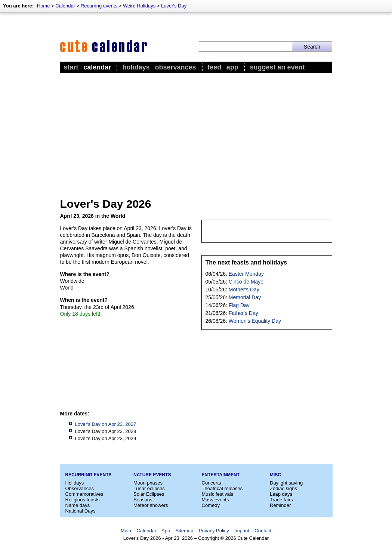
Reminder (280, 505)
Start (71, 67)
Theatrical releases (222, 488)
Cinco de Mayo (246, 282)
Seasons (143, 500)
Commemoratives (84, 494)
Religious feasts (83, 500)
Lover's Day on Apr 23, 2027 (106, 424)
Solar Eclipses (149, 494)
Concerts (212, 483)
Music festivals (218, 494)
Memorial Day (245, 297)
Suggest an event (277, 67)
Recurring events (99, 6)
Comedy (211, 505)
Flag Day (239, 305)
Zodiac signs (283, 488)
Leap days (281, 494)
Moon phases (148, 483)
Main (126, 531)
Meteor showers (151, 505)
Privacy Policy (214, 531)
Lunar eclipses (149, 488)
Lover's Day (174, 6)
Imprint (242, 531)
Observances (175, 67)
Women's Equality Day (255, 321)
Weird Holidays (139, 6)
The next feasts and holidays (246, 262)
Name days (78, 505)
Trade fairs (281, 500)
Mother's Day (244, 290)
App (232, 67)
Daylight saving (286, 483)
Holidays (136, 67)
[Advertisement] (196, 131)
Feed (214, 67)
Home (44, 6)
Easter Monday (246, 274)
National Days (81, 511)
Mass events (215, 500)
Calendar (65, 6)
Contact (263, 531)
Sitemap (185, 531)
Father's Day (243, 313)
